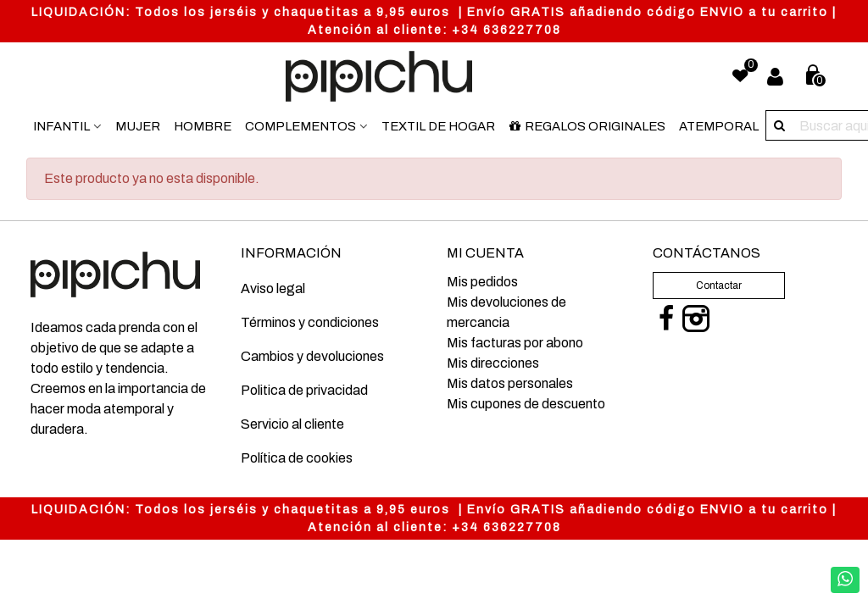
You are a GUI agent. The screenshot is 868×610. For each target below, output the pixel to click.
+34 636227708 (506, 30)
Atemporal (719, 126)
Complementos (300, 126)
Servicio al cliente (292, 424)
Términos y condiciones (310, 322)
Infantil (61, 126)
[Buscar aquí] (781, 125)
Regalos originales (587, 126)
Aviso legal (273, 288)
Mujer (138, 126)
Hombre (203, 126)
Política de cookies (297, 458)
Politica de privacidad (304, 390)
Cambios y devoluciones (312, 356)
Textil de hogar (438, 126)
